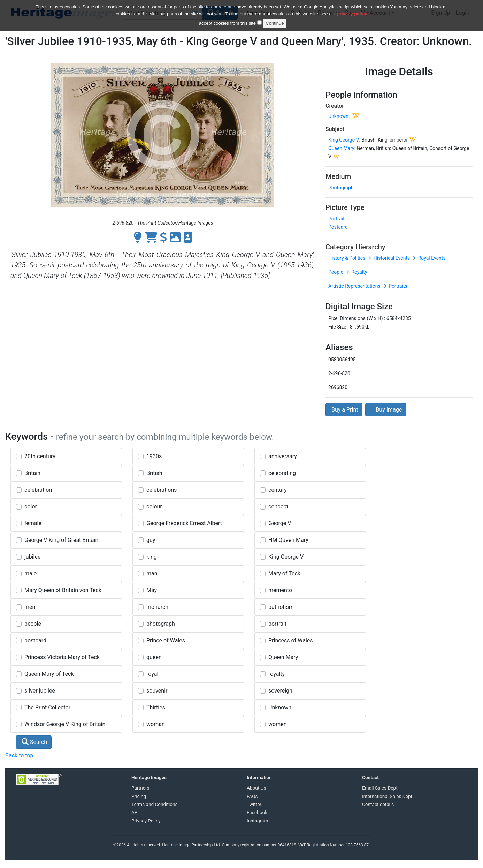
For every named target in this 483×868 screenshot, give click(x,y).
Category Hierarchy (355, 247)
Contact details (378, 804)
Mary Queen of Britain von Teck (63, 590)
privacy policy (352, 10)
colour (154, 507)
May (152, 590)
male (30, 573)
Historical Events (391, 258)
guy (151, 540)
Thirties (156, 707)
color (31, 507)
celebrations (162, 490)
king (152, 557)
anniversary (283, 456)
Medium (338, 176)
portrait (277, 624)
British (154, 473)
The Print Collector (47, 707)
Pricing (139, 796)
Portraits (397, 286)
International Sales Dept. (388, 796)
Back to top (19, 756)
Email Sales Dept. (380, 788)
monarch (157, 607)
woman (156, 724)
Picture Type (345, 207)
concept (278, 507)
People (336, 272)
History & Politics (347, 258)
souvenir (157, 691)
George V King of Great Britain (61, 540)
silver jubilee (40, 691)
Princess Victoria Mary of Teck (62, 657)
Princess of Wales (291, 640)
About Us (256, 788)
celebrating (282, 473)
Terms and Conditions (155, 804)
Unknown (338, 116)
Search (34, 742)
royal (152, 674)
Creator (335, 106)
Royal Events (431, 258)
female (33, 523)
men (30, 607)
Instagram (257, 821)
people (33, 624)
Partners (140, 788)
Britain (32, 473)
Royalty (359, 272)
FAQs (252, 796)
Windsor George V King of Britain (65, 724)
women (278, 724)
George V (280, 523)
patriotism (281, 607)
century (278, 490)
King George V (344, 140)
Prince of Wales (166, 640)
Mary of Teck (284, 573)
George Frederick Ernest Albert (184, 523)
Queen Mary (341, 148)
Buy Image (386, 410)
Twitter (254, 804)
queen (154, 657)
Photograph (341, 188)
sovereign (280, 691)
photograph (161, 624)
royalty (277, 674)
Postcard (338, 227)
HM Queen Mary (288, 540)
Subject (335, 129)
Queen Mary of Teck (49, 674)
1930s (154, 456)
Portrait (336, 219)
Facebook (257, 812)
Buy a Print (344, 410)
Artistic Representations (354, 286)
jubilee (32, 557)
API (135, 812)
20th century (40, 456)
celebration (38, 490)
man (152, 573)
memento (280, 590)
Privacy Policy (146, 821)
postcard (35, 640)
